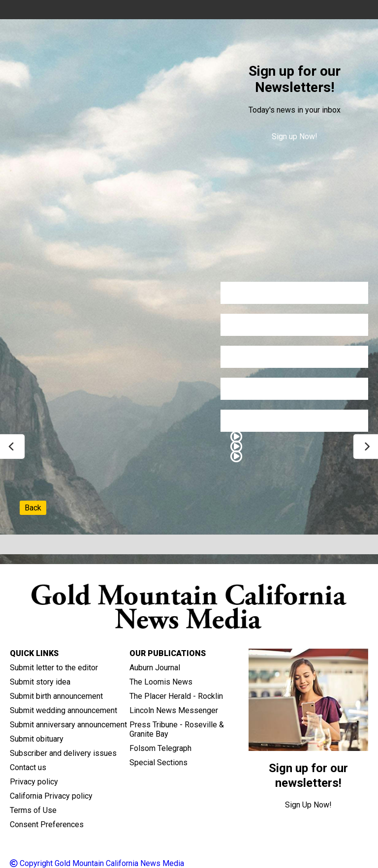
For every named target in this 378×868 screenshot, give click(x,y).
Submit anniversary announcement (68, 725)
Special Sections (158, 763)
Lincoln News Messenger (174, 710)
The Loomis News (161, 682)
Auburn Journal (155, 668)
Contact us (28, 767)
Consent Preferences (47, 824)
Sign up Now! (295, 136)
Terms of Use (33, 810)
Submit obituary (37, 739)
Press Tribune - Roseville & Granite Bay (177, 729)
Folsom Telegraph (160, 748)
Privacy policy (34, 782)
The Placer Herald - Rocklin (176, 696)
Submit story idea (40, 682)
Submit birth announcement (56, 696)
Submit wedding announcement (63, 710)
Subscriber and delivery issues (63, 753)
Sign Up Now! (308, 805)
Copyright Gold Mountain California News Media (97, 863)
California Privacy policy (51, 796)
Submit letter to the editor (54, 668)
